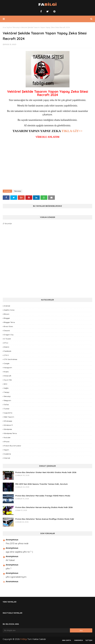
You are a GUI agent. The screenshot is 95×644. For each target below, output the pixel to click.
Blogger (7, 318)
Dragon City (9, 335)
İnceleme (7, 454)
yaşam (6, 450)
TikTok (6, 405)
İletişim (89, 640)
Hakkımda (79, 640)
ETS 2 (6, 343)
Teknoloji (16, 27)
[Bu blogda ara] (36, 630)
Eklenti (6, 347)
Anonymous (12, 540)
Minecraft (7, 376)
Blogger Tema (9, 322)
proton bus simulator (12, 446)
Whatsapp (8, 421)
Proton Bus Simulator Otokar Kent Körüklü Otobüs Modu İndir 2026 (46, 472)
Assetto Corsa (9, 310)
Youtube (7, 437)
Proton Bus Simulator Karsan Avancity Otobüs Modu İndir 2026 (44, 507)
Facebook (7, 351)
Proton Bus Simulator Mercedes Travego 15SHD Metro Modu (43, 496)
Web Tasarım (9, 417)
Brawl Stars (8, 326)
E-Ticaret (7, 339)
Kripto (6, 372)
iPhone (7, 442)
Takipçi (7, 392)
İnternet (7, 458)
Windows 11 (8, 425)
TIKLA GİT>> (72, 131)
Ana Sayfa (7, 27)
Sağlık (6, 388)
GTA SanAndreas (10, 359)
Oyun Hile (8, 380)
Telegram (7, 400)
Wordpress (8, 429)
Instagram (8, 368)
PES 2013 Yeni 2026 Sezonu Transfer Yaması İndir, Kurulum (41, 484)
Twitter (7, 409)
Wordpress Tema (10, 433)
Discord (7, 331)
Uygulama (8, 413)
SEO (5, 384)
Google (7, 363)
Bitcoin (7, 314)
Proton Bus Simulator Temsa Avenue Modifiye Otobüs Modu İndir (45, 519)
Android (7, 306)
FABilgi (24, 639)
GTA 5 (6, 355)
